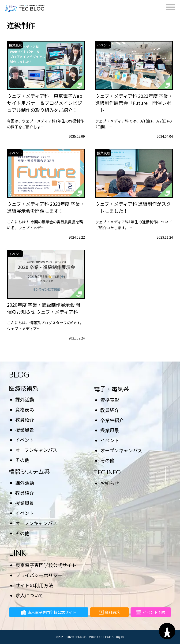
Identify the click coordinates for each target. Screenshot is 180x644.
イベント (25, 440)
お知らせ (110, 483)
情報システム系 (29, 472)
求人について (29, 595)
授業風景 (25, 430)
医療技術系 (24, 388)
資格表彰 (25, 410)
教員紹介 (25, 420)
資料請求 (109, 613)
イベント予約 (151, 613)
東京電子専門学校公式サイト (46, 565)
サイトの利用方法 (34, 585)
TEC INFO (107, 472)
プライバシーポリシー (39, 575)
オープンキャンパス (36, 450)
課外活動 (25, 399)
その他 (22, 460)
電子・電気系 (112, 389)
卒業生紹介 (112, 420)
